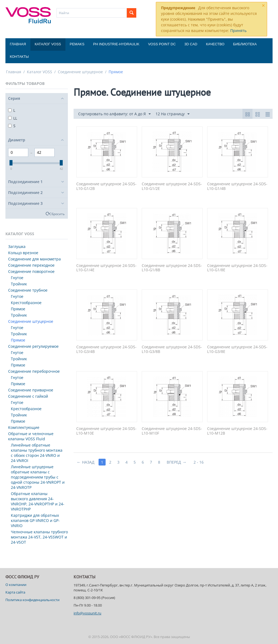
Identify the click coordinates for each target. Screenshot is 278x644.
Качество (215, 44)
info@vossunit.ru (87, 613)
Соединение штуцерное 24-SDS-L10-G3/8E (237, 349)
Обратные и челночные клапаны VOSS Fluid (31, 436)
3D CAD (191, 44)
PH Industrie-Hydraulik (116, 44)
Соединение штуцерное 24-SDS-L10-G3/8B (172, 349)
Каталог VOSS (48, 44)
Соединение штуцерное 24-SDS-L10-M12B (237, 431)
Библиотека (245, 44)
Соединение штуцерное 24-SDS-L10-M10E (106, 431)
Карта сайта (15, 592)
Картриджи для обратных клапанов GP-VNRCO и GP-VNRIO (35, 520)
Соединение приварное (31, 390)
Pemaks (77, 44)
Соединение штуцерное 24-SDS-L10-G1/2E (172, 186)
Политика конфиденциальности (32, 600)
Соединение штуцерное (80, 72)
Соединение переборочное (34, 371)
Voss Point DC (162, 44)
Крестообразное (26, 303)
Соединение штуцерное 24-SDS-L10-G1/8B (172, 268)
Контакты (19, 57)
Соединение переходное (31, 265)
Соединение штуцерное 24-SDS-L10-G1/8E (237, 268)
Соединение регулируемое (33, 346)
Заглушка (17, 246)
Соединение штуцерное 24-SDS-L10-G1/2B (106, 186)
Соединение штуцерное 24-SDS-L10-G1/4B (237, 186)
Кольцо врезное (23, 253)
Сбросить (57, 214)
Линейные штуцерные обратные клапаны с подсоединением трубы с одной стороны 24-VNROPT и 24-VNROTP (38, 477)
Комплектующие (24, 427)
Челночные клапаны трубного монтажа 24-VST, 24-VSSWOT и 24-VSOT (39, 537)
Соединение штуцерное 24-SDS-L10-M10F (172, 431)
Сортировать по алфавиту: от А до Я (114, 114)
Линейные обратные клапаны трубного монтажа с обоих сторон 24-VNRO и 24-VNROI (37, 453)
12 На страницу (173, 114)
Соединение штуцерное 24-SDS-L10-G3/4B (106, 349)
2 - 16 (199, 462)
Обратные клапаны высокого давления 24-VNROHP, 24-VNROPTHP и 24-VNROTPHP (38, 501)
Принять (238, 31)
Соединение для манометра (34, 259)
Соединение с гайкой (28, 396)
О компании (16, 585)
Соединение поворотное (31, 271)
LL (13, 118)
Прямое (18, 309)
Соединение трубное (28, 290)
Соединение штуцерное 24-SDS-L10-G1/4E (106, 268)
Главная (18, 44)
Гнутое (17, 278)
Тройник (19, 284)
